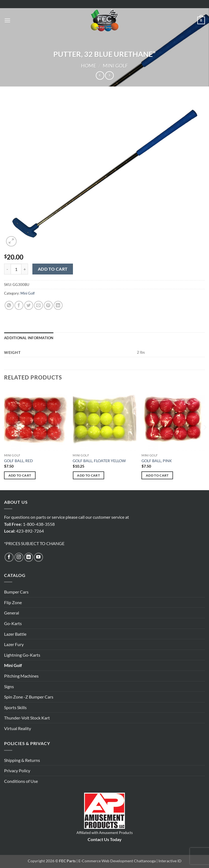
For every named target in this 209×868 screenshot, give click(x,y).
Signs (9, 686)
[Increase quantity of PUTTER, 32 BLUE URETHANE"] (25, 269)
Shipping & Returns (22, 760)
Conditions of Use (21, 781)
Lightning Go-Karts (22, 655)
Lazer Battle (15, 634)
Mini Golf (115, 66)
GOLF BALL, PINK (157, 461)
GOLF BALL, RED (19, 461)
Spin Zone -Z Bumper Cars (29, 697)
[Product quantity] (16, 269)
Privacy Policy (17, 770)
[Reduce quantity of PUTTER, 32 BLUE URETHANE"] (7, 269)
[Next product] (100, 75)
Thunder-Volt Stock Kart (27, 718)
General (12, 613)
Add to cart (53, 269)
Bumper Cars (16, 592)
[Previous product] (109, 75)
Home (89, 66)
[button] (7, 20)
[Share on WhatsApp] (9, 305)
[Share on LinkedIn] (58, 305)
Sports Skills (15, 707)
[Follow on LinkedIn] (29, 557)
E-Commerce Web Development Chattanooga (117, 861)
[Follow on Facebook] (9, 557)
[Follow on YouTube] (39, 557)
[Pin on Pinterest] (48, 305)
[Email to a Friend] (39, 305)
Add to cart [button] (20, 475)
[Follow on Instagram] (19, 557)
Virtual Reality (18, 728)
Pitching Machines (21, 676)
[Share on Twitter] (29, 305)
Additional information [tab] (29, 338)
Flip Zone (13, 602)
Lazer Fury (14, 644)
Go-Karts (13, 623)
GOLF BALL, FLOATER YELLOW (99, 461)
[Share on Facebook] (19, 305)
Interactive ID (170, 861)
